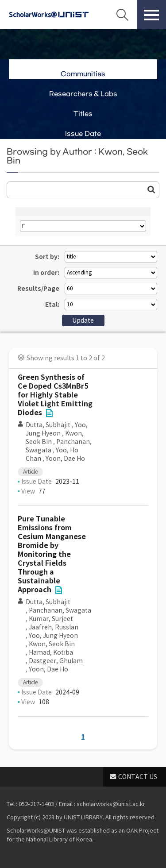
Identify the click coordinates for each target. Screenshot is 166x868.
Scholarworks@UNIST (49, 15)
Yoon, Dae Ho (65, 459)
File (49, 413)
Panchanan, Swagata (60, 610)
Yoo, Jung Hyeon (57, 429)
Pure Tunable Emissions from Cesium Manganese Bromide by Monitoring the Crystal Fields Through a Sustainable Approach (52, 554)
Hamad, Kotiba (51, 652)
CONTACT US (138, 777)
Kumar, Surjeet (51, 619)
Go (151, 189)
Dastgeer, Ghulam (56, 661)
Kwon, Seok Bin (52, 644)
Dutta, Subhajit (48, 425)
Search (122, 15)
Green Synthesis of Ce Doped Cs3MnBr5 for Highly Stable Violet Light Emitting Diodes (55, 395)
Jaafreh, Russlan (54, 627)
